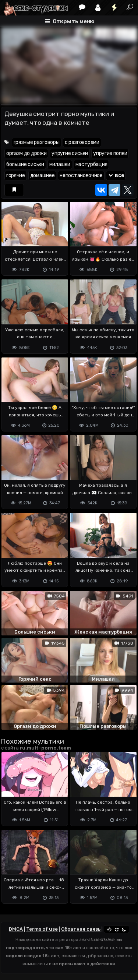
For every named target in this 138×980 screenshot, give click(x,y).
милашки (60, 164)
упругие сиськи (70, 153)
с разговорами (82, 142)
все (116, 175)
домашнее (43, 175)
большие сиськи (25, 164)
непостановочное (81, 175)
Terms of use (42, 929)
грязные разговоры (37, 142)
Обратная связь (81, 929)
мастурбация (91, 164)
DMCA (16, 929)
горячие (16, 175)
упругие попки (110, 153)
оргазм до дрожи (26, 153)
